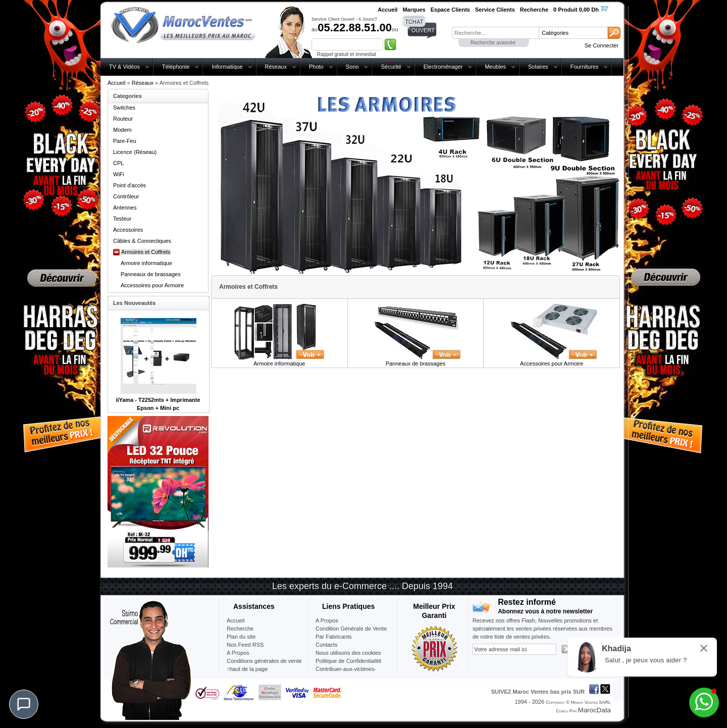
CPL (118, 163)
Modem (122, 130)
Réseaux (276, 67)
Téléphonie (176, 67)
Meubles (495, 67)
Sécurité (391, 67)
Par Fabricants (334, 637)
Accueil (116, 83)
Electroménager (443, 67)
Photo (316, 67)
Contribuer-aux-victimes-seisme (346, 673)
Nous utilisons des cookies (348, 653)
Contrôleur (126, 196)
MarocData (594, 710)
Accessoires (128, 230)
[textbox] (495, 33)
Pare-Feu (125, 141)
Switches (124, 108)
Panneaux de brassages (151, 274)
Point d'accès (129, 185)
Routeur (123, 119)
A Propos (327, 620)
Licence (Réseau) (135, 152)
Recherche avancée (493, 43)
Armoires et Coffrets (146, 252)
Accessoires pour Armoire (152, 285)
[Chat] (24, 704)
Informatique (227, 67)
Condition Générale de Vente (351, 629)
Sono (352, 67)
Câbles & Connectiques (142, 241)
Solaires (538, 67)
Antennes (125, 207)
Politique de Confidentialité (348, 661)
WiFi (119, 174)
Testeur (122, 219)
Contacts (326, 645)
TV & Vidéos (124, 67)
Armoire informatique (146, 263)
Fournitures (585, 67)
